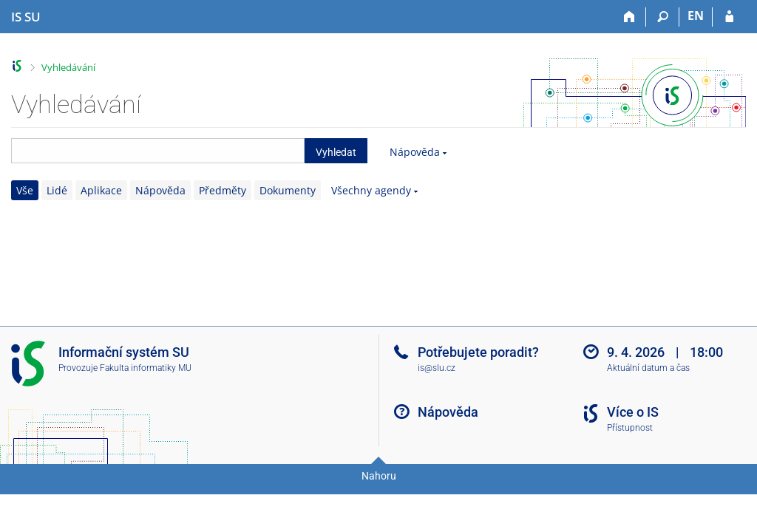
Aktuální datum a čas (648, 368)
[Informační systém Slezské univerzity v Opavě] (26, 17)
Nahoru (379, 476)
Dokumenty (288, 190)
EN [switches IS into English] (696, 16)
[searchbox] (158, 151)
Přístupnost (630, 428)
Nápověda (415, 152)
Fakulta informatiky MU (146, 368)
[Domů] (629, 17)
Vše (25, 190)
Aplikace (101, 190)
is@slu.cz (437, 368)
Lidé (57, 190)
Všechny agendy (371, 190)
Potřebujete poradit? (478, 352)
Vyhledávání (68, 67)
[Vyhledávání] (663, 17)
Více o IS (633, 412)
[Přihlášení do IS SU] (729, 17)
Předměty (223, 190)
